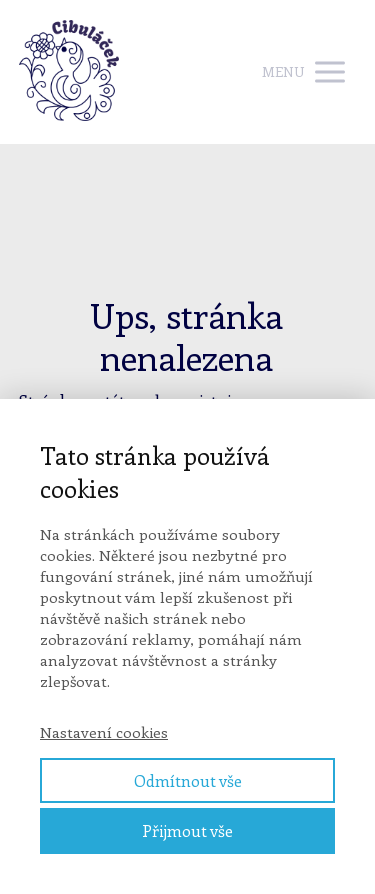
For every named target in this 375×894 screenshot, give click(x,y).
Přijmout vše (187, 830)
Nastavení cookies (104, 732)
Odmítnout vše (188, 780)
